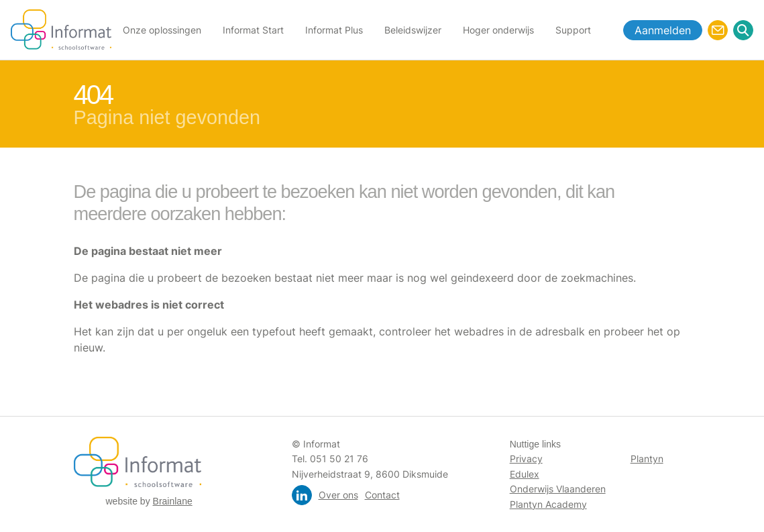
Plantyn (647, 459)
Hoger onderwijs (498, 30)
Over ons (338, 495)
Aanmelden (663, 30)
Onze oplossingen (162, 30)
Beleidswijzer (413, 30)
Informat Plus (334, 30)
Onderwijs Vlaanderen (558, 489)
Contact (382, 495)
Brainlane (173, 501)
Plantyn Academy (548, 504)
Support (573, 30)
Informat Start (253, 30)
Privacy (526, 459)
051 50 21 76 (339, 459)
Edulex (525, 474)
